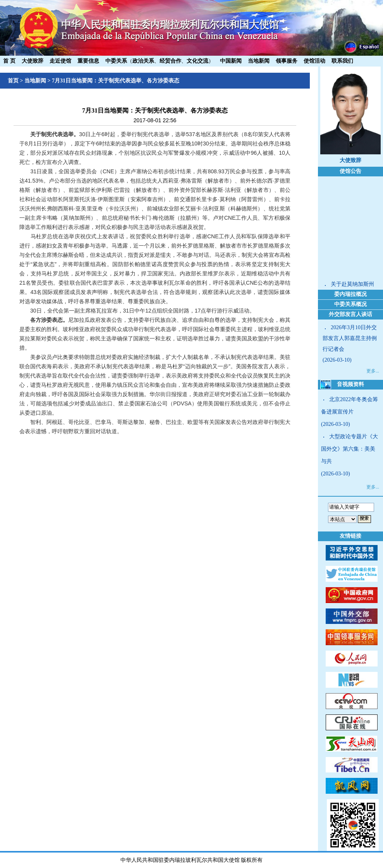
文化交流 (198, 61)
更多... (373, 371)
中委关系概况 (350, 304)
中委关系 (116, 61)
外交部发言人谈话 (350, 314)
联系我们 (342, 61)
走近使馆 (60, 61)
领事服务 (287, 61)
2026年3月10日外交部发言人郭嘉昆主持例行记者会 (350, 338)
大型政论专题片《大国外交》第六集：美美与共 (350, 449)
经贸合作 (170, 61)
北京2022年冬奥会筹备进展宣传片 (350, 406)
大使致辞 (33, 61)
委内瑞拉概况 (350, 294)
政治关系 (143, 61)
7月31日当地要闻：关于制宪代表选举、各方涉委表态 (116, 81)
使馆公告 (350, 171)
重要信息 (88, 61)
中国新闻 (231, 61)
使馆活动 (314, 61)
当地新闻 (259, 61)
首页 (13, 81)
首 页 (9, 61)
